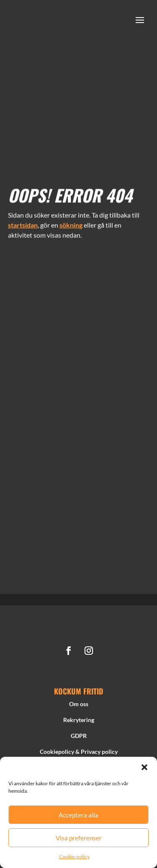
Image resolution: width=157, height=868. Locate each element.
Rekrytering (79, 722)
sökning (71, 223)
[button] (144, 767)
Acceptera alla (78, 815)
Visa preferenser (79, 838)
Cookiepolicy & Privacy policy (79, 754)
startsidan (23, 223)
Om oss (79, 706)
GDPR (79, 738)
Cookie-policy (74, 857)
